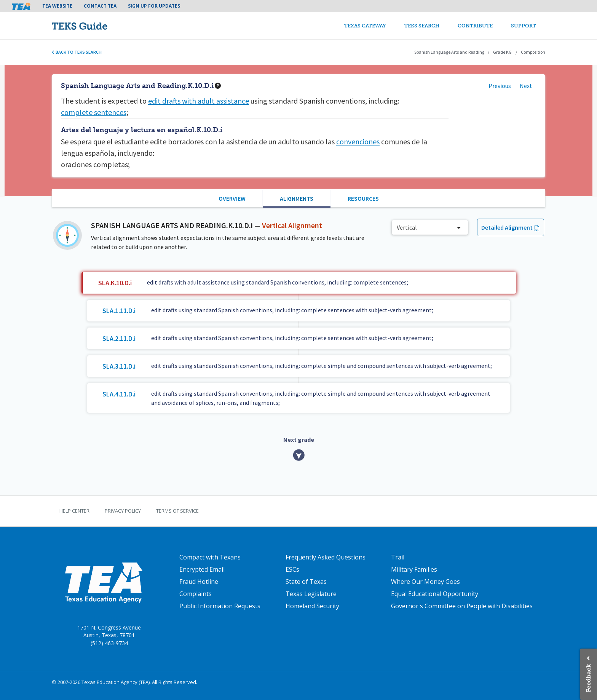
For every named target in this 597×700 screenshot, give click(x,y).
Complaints (196, 594)
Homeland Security (312, 606)
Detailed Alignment (507, 227)
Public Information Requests (220, 606)
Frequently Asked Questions (326, 557)
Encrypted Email (202, 569)
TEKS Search (422, 26)
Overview (232, 198)
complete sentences (94, 112)
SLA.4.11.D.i (119, 394)
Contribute (475, 26)
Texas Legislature (311, 594)
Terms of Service (177, 511)
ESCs (292, 569)
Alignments (297, 198)
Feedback (588, 678)
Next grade (299, 439)
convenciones (358, 141)
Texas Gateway (365, 26)
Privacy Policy (123, 511)
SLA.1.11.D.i (119, 311)
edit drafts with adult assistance (199, 101)
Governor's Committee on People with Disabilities (462, 606)
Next (526, 86)
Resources (363, 198)
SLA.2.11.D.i (119, 338)
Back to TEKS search (77, 52)
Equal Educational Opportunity (435, 594)
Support (524, 26)
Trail (398, 557)
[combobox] (430, 227)
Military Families (414, 569)
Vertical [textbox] (407, 227)
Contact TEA (100, 6)
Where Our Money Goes (425, 582)
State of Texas (306, 582)
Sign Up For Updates (154, 6)
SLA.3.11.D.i (119, 366)
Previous (500, 86)
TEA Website (57, 6)
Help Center (74, 511)
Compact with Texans (210, 557)
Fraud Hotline (199, 582)
